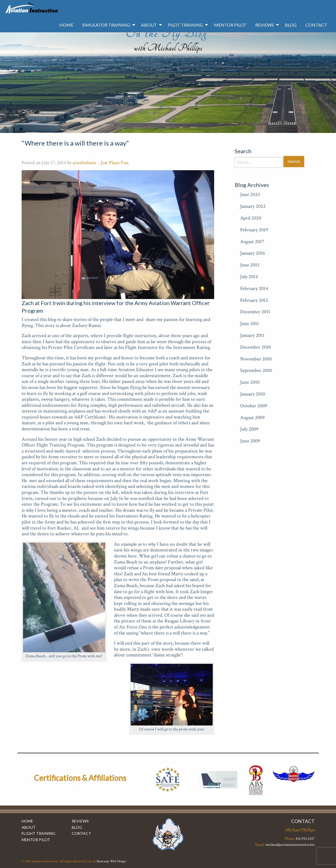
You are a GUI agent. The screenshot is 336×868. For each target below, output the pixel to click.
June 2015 (250, 265)
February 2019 (254, 230)
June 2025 (250, 194)
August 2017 (252, 242)
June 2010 (250, 382)
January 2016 (253, 253)
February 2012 (254, 300)
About (149, 25)
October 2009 (254, 406)
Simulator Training (106, 25)
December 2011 (255, 312)
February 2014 (254, 288)
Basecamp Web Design (111, 861)
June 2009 (250, 441)
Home (66, 25)
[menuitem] (66, 25)
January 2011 (252, 335)
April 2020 (251, 218)
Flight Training (38, 833)
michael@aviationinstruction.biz (290, 845)
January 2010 (253, 394)
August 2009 (252, 418)
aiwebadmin (84, 163)
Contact (316, 25)
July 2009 (249, 429)
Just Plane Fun (115, 163)
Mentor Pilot (230, 25)
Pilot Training (185, 25)
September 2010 (256, 370)
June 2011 (250, 324)
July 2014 (249, 277)
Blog (291, 25)
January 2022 (253, 206)
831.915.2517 (305, 839)
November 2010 (256, 359)
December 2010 (255, 347)
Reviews (265, 25)
